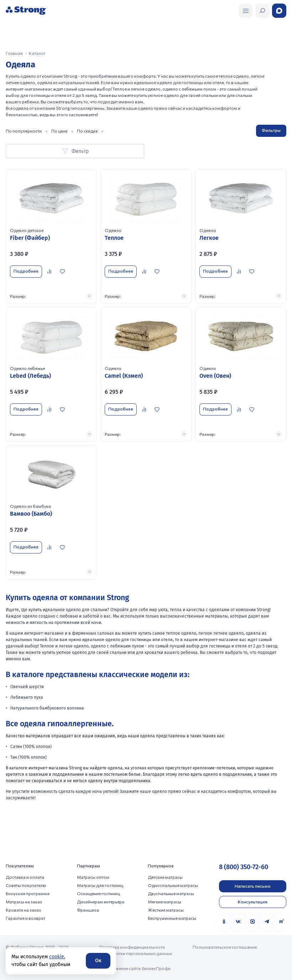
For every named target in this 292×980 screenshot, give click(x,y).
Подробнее (26, 271)
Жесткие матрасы (166, 910)
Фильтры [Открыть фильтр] (271, 130)
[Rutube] (281, 922)
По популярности (24, 131)
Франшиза (88, 910)
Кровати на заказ (23, 910)
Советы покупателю (26, 885)
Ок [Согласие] (98, 961)
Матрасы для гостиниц (100, 885)
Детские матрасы (165, 877)
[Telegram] (267, 922)
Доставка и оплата (25, 877)
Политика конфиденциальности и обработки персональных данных (136, 950)
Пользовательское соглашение (225, 947)
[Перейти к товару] (51, 236)
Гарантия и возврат (25, 918)
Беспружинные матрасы (172, 918)
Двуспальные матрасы (171, 893)
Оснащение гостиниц (98, 893)
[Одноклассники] (224, 922)
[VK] (238, 922)
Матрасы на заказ (24, 902)
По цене (59, 131)
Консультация (253, 902)
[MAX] (252, 922)
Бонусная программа (28, 893)
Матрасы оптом (93, 877)
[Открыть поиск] (246, 11)
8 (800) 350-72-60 (244, 867)
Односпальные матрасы (173, 885)
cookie (57, 957)
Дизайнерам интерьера (101, 902)
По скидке (87, 131)
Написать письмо (253, 886)
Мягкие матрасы (165, 902)
